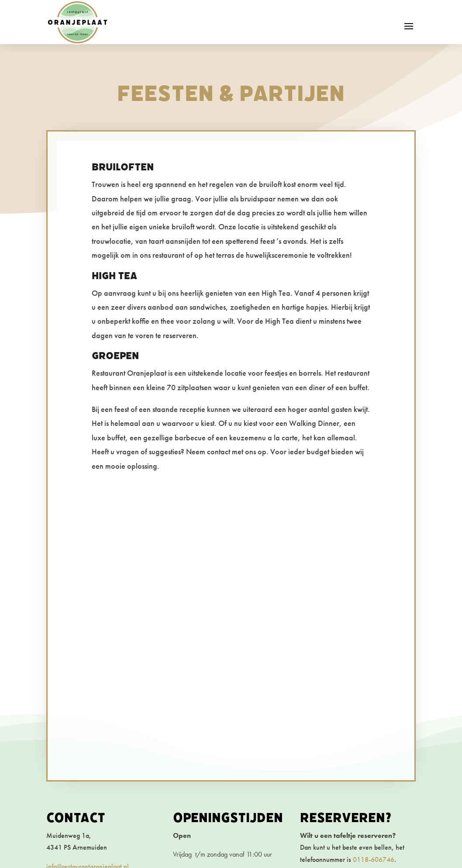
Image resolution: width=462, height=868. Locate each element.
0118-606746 (374, 859)
